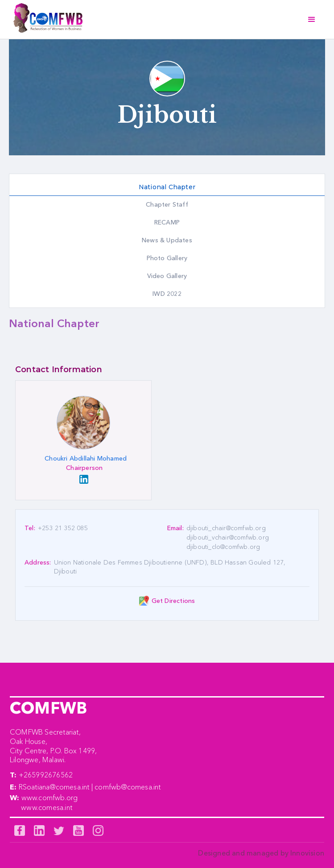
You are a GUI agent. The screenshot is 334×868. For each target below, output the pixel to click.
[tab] (167, 187)
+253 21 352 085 (63, 528)
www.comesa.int (47, 807)
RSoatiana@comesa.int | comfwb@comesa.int (90, 787)
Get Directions (173, 601)
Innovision (307, 853)
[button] (312, 20)
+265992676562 (46, 775)
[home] (46, 20)
